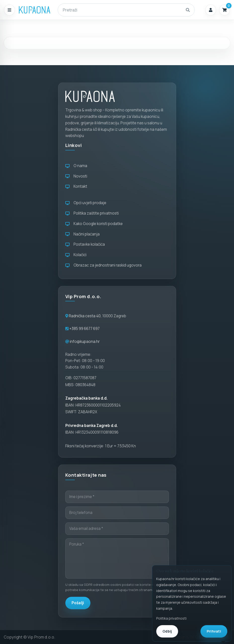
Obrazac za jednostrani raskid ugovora (103, 265)
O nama (76, 166)
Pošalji (78, 603)
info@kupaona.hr (85, 342)
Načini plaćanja (82, 234)
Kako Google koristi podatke (94, 224)
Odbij (167, 631)
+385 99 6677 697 (84, 329)
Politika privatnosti (171, 618)
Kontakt (76, 186)
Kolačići (76, 255)
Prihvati (214, 631)
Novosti (76, 176)
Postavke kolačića (85, 244)
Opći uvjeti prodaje (86, 203)
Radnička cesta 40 (85, 316)
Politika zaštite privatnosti (92, 213)
